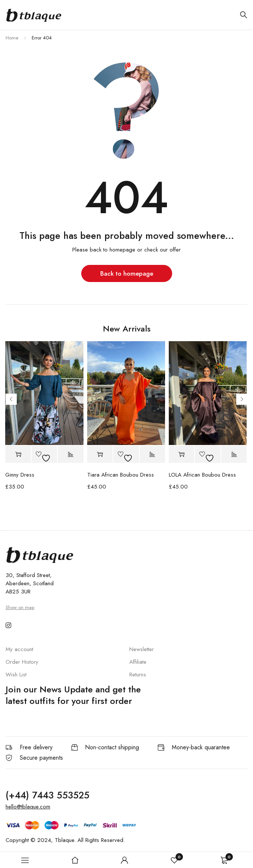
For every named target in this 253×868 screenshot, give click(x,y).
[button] (18, 454)
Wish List (16, 675)
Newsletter (142, 649)
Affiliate (138, 662)
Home (12, 38)
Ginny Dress (20, 475)
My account (19, 649)
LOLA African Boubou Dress (202, 475)
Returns (138, 675)
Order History (22, 662)
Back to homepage (127, 273)
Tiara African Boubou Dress (121, 475)
